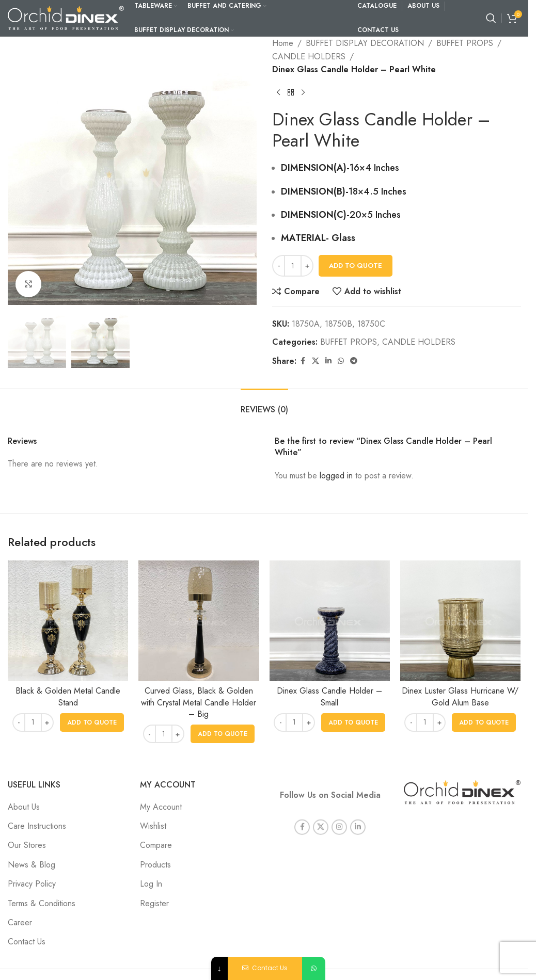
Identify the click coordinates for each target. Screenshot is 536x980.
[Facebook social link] (303, 361)
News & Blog (31, 865)
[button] (92, 722)
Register (154, 903)
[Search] (491, 18)
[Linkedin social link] (328, 361)
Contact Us (27, 942)
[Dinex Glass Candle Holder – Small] (330, 621)
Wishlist (153, 826)
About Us (24, 807)
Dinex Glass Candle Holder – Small (329, 696)
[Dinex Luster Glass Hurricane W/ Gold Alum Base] (460, 621)
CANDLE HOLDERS (309, 57)
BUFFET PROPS (465, 43)
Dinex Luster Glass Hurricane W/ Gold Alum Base (460, 696)
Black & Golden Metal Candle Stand (68, 696)
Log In (151, 884)
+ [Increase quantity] (307, 266)
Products (155, 865)
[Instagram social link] (339, 815)
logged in (336, 476)
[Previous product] (278, 93)
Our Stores (27, 845)
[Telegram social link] (354, 361)
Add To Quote (356, 266)
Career (20, 922)
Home (283, 43)
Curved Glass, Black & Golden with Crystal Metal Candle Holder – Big (199, 702)
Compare (156, 845)
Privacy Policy (32, 884)
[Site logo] (66, 17)
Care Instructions (37, 826)
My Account (161, 807)
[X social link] (316, 361)
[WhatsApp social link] (341, 361)
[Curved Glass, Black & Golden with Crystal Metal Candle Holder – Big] (199, 621)
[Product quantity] (293, 266)
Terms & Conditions (42, 903)
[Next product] (303, 93)
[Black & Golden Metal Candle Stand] (68, 621)
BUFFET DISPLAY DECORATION (365, 43)
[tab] (264, 404)
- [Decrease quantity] (278, 266)
